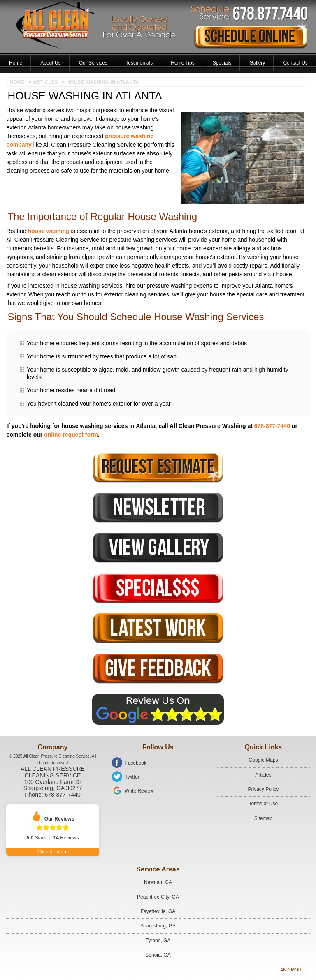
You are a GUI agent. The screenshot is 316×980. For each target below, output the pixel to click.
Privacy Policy (264, 789)
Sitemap (263, 818)
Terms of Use (264, 804)
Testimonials (139, 63)
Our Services (93, 63)
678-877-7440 (272, 426)
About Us (50, 63)
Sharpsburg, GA (158, 926)
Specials (222, 63)
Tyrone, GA (158, 941)
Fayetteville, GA (158, 911)
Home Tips (182, 63)
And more (292, 970)
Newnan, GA (158, 882)
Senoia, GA (158, 955)
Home (16, 63)
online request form (71, 435)
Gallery (257, 63)
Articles (263, 775)
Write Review (139, 791)
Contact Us (295, 63)
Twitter (132, 777)
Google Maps (263, 760)
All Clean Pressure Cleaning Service (53, 772)
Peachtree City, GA (158, 897)
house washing (49, 231)
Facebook (136, 763)
